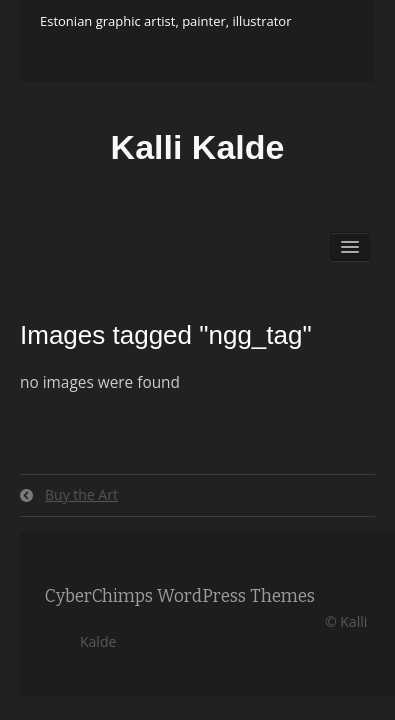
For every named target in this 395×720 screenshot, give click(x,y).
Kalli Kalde (198, 147)
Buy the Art (81, 494)
